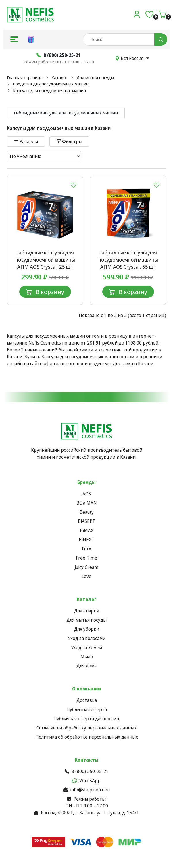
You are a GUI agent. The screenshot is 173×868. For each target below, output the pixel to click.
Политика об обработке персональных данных (87, 737)
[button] (14, 39)
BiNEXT (86, 540)
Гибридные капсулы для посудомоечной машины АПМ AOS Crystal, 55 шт (128, 260)
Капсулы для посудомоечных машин (49, 90)
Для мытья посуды (95, 77)
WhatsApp (86, 781)
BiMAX (87, 530)
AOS (87, 494)
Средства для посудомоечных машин (51, 84)
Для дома (86, 666)
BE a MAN (87, 503)
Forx (86, 549)
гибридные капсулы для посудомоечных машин (66, 113)
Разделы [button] (26, 141)
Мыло (87, 657)
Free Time (86, 558)
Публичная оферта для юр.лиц (86, 719)
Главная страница (25, 77)
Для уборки (87, 629)
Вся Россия (132, 58)
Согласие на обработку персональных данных (86, 728)
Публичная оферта (87, 709)
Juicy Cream (86, 567)
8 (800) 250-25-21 (87, 771)
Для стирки (87, 611)
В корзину (45, 292)
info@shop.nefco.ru (86, 790)
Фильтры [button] (69, 141)
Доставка (87, 700)
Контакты (87, 760)
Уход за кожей (86, 647)
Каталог (59, 77)
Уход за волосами (87, 638)
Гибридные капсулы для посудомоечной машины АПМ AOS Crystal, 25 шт (45, 260)
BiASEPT (86, 521)
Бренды (86, 482)
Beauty (87, 512)
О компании (87, 689)
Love (86, 576)
